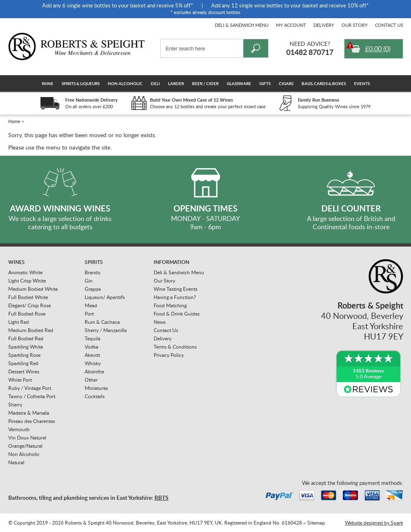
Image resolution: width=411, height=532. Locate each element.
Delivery (324, 25)
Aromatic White (25, 272)
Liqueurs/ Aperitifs (105, 297)
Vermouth (19, 429)
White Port (20, 380)
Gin (89, 281)
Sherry (15, 405)
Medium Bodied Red (31, 330)
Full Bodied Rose (27, 314)
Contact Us (389, 25)
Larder (176, 83)
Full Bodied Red (26, 338)
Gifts (265, 83)
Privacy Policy (169, 355)
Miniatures (96, 388)
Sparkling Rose (24, 355)
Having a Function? (175, 297)
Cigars (286, 83)
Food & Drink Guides (177, 314)
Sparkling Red (23, 363)
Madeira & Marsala (29, 413)
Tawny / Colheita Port (32, 396)
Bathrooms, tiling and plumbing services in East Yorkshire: (88, 498)
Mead (91, 305)
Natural (16, 462)
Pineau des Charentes (32, 421)
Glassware (239, 83)
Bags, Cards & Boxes (324, 83)
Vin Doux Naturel (27, 438)
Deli (155, 83)
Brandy (93, 272)
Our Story (355, 25)
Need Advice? (310, 44)
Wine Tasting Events (176, 289)
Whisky (93, 363)
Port (89, 314)
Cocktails (95, 396)
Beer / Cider (205, 83)
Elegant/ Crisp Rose (30, 305)
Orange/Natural (25, 446)
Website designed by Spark (374, 523)
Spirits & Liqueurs (81, 83)
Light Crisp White (27, 281)
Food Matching (170, 305)
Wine (48, 83)
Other (91, 380)
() (378, 49)
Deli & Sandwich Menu (242, 25)
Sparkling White (26, 347)
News (160, 322)
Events (362, 83)
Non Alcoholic (125, 83)
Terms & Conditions (175, 347)
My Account (291, 25)
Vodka (91, 347)
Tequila (93, 338)
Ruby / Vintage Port (30, 388)
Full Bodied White (28, 297)
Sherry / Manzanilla (106, 330)
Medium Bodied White (33, 289)
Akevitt (92, 355)
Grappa (93, 289)
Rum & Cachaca (102, 322)
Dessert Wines (24, 372)
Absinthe (94, 372)
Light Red (19, 322)
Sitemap (316, 523)
